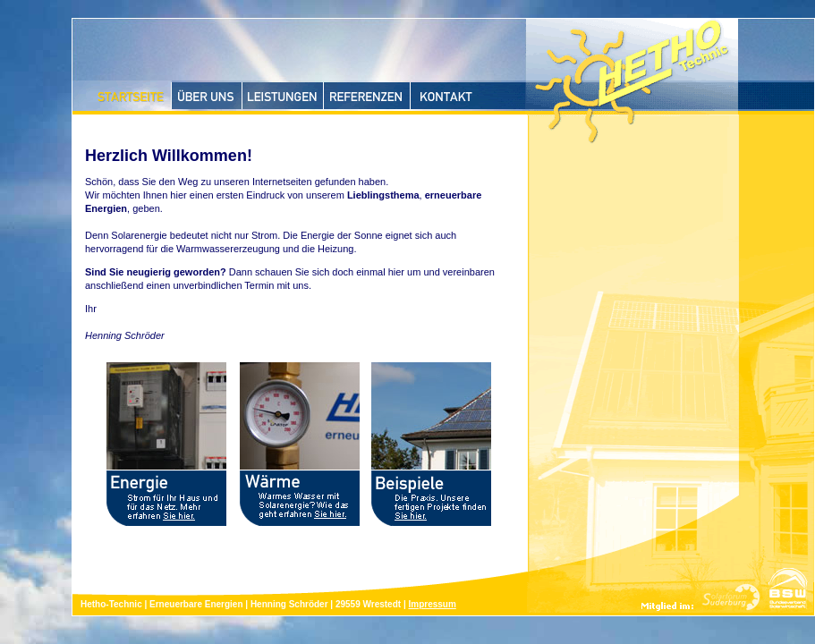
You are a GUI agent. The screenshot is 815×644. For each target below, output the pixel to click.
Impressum (432, 604)
